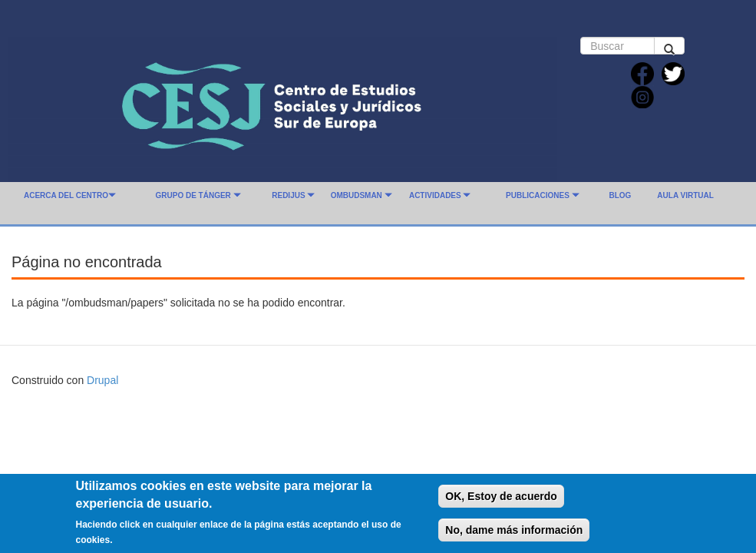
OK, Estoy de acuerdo (501, 502)
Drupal (102, 380)
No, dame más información (514, 535)
